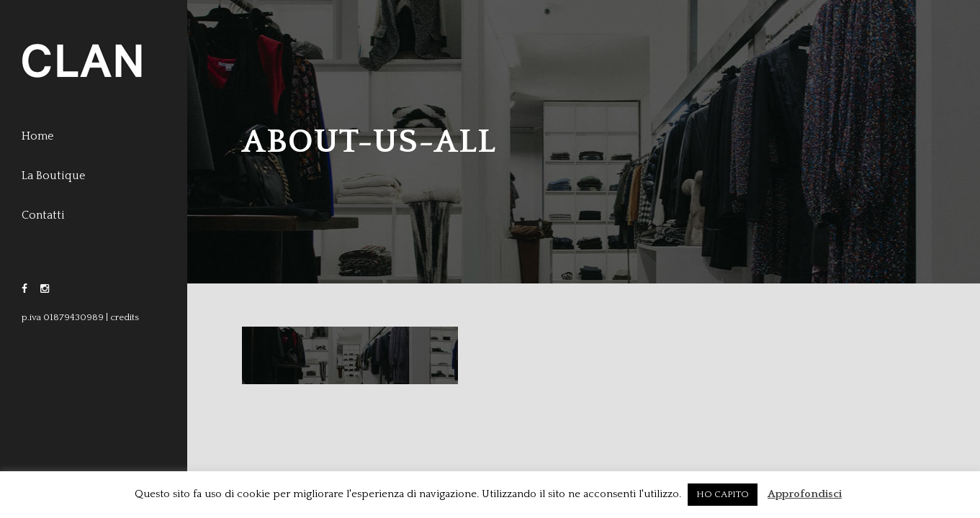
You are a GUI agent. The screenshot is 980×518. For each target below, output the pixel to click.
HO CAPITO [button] (723, 494)
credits (125, 317)
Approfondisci (805, 494)
